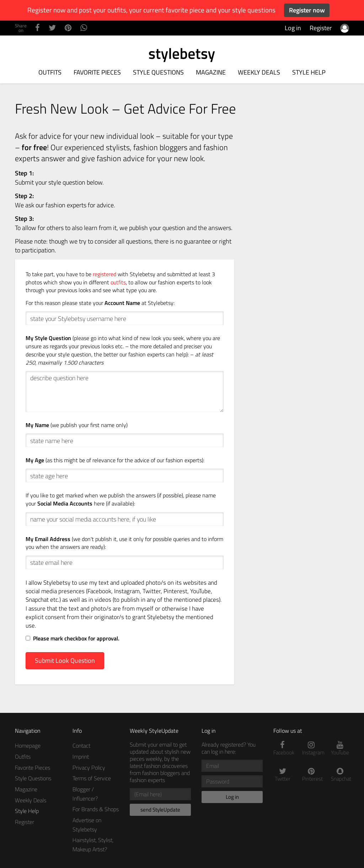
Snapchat (340, 775)
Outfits (50, 72)
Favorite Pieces (97, 72)
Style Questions (158, 72)
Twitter (282, 775)
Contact (81, 746)
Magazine (211, 72)
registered (105, 274)
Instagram (311, 749)
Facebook (282, 749)
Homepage (28, 746)
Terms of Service (92, 778)
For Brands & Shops (96, 809)
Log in (293, 28)
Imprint (81, 757)
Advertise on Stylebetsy (87, 825)
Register (321, 28)
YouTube (340, 749)
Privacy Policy (89, 768)
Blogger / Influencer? (85, 794)
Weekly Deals (259, 72)
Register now (307, 10)
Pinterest (311, 775)
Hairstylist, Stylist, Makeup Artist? (93, 845)
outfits (118, 282)
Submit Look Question (65, 660)
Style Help (309, 72)
